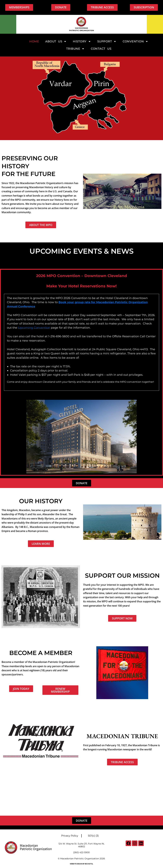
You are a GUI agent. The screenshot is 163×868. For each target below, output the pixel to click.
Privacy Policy (70, 836)
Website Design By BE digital (81, 864)
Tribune (75, 49)
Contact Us (101, 49)
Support (107, 41)
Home (34, 41)
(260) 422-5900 (81, 852)
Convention (135, 41)
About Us (56, 41)
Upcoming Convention (34, 328)
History (82, 41)
